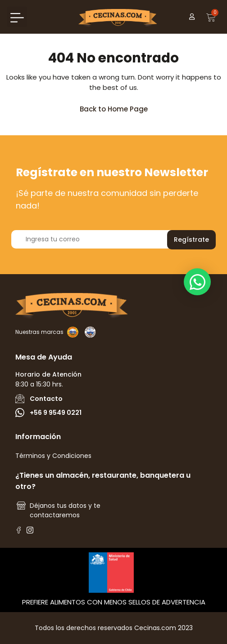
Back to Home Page (118, 107)
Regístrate (191, 240)
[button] (17, 17)
